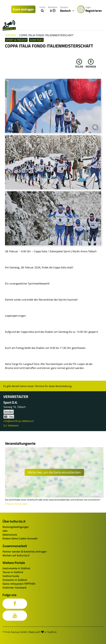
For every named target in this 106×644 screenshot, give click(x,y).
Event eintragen (23, 9)
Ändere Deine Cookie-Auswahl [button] (20, 538)
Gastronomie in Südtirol (16, 568)
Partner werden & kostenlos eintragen (25, 551)
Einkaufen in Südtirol (15, 580)
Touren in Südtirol (13, 572)
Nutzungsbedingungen (16, 527)
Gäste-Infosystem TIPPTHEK (19, 584)
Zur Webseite (11, 425)
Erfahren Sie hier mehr (16, 504)
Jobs (5, 531)
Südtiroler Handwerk (15, 588)
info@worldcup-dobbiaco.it (19, 421)
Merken (91, 64)
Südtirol (11, 35)
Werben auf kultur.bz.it (16, 555)
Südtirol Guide (11, 576)
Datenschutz (10, 535)
